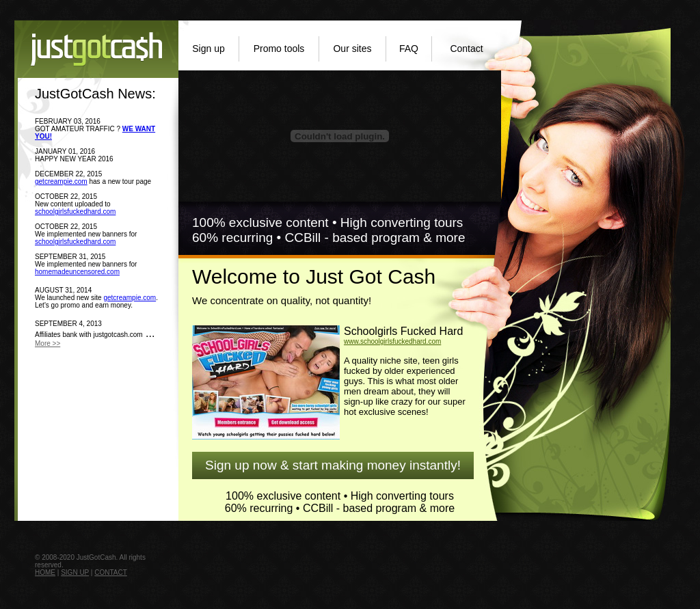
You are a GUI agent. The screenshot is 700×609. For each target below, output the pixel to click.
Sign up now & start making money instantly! (333, 465)
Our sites (352, 49)
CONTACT (111, 572)
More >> (48, 343)
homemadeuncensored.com (77, 272)
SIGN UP (75, 572)
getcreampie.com (61, 181)
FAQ (409, 49)
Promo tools (279, 49)
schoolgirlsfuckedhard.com (75, 212)
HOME (45, 572)
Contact (466, 49)
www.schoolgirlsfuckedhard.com (392, 341)
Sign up (208, 49)
